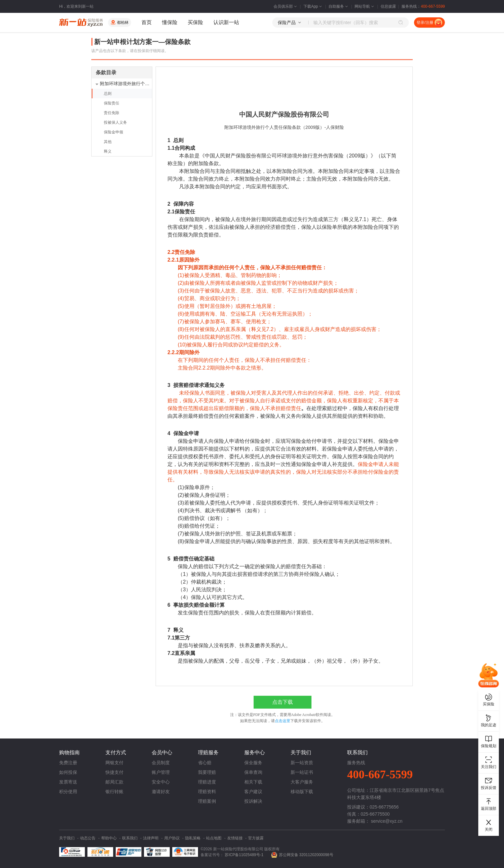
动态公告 (88, 838)
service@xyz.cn (387, 821)
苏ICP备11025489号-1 (244, 855)
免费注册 (68, 763)
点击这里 (283, 721)
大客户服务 (302, 782)
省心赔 (205, 763)
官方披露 (256, 838)
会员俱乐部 (286, 6)
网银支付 (114, 763)
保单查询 (253, 772)
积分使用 (68, 792)
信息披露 (388, 6)
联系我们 (130, 838)
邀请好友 (161, 792)
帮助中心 (109, 838)
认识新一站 (226, 22)
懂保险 (170, 22)
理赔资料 (207, 792)
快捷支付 (114, 772)
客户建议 (253, 792)
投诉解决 (253, 801)
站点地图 (214, 838)
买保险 (195, 22)
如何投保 (68, 772)
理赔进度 (207, 782)
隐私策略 (193, 838)
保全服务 (253, 763)
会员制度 (161, 763)
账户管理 (161, 772)
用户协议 (172, 838)
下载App (313, 6)
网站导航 (365, 6)
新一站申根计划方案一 (126, 42)
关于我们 (67, 838)
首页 (147, 22)
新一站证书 (302, 772)
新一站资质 (302, 763)
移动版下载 (302, 792)
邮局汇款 (114, 782)
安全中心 (161, 782)
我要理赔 (207, 772)
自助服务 (339, 6)
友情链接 (235, 838)
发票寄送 (68, 782)
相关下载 (253, 782)
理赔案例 (207, 801)
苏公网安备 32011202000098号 (306, 855)
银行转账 (114, 792)
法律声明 (151, 838)
